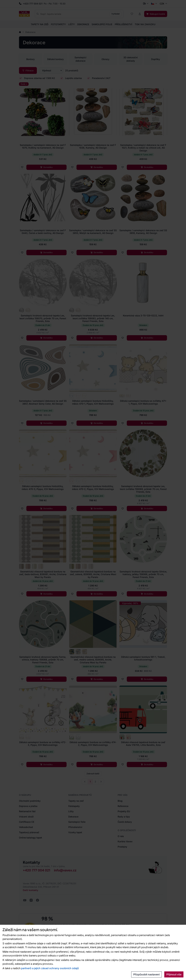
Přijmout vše (174, 974)
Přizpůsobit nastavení (146, 974)
